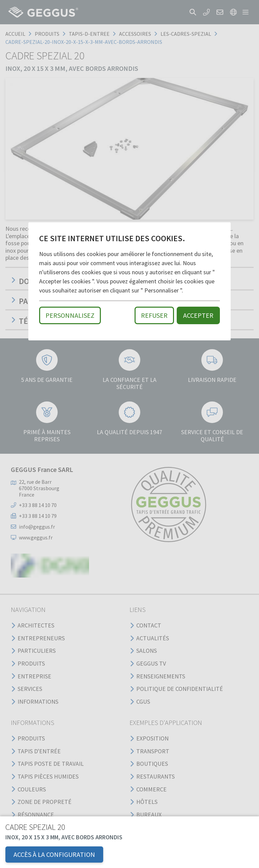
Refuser (154, 315)
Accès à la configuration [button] (54, 854)
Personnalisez (70, 315)
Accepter (198, 315)
